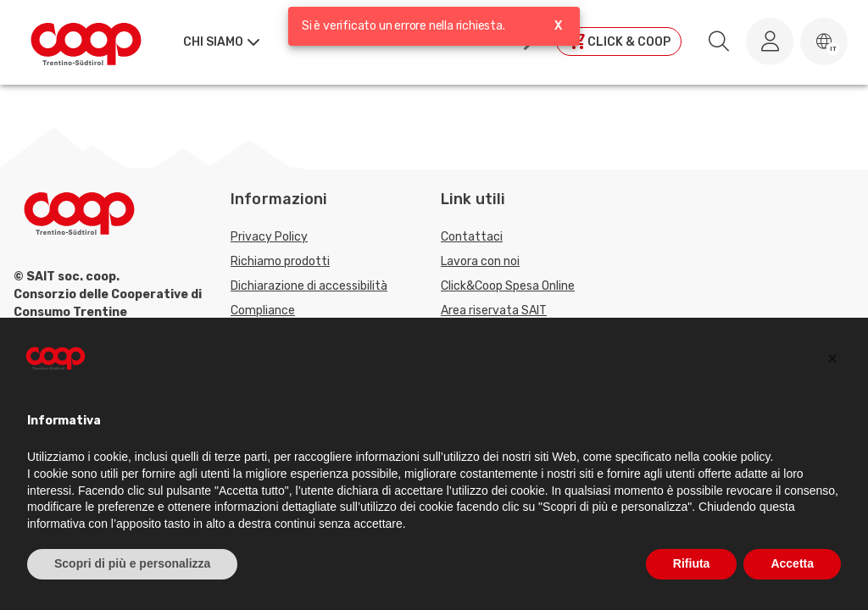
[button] (824, 42)
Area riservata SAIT (494, 311)
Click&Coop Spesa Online (508, 286)
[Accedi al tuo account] (770, 42)
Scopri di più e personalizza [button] (132, 563)
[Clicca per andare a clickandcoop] (619, 42)
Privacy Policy (269, 237)
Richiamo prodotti (280, 261)
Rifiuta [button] (692, 563)
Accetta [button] (792, 563)
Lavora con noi (480, 261)
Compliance (263, 311)
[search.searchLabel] (719, 42)
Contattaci (472, 237)
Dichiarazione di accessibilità (309, 286)
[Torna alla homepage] (86, 42)
